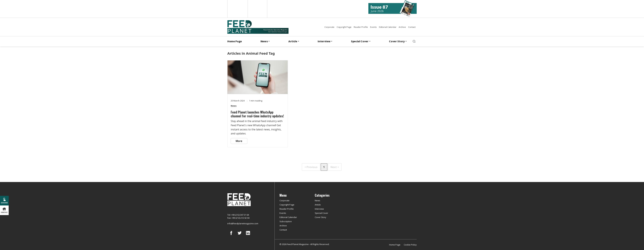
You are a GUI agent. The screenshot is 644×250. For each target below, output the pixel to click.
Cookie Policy (410, 245)
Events (373, 27)
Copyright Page (344, 27)
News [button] (264, 41)
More (239, 141)
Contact (412, 27)
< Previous (311, 167)
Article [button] (293, 41)
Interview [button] (324, 41)
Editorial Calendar (388, 27)
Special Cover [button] (360, 41)
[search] (414, 41)
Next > (335, 167)
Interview (319, 209)
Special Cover (321, 213)
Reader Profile (361, 27)
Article (318, 205)
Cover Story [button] (397, 41)
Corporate (329, 27)
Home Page (235, 41)
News (234, 106)
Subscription (286, 221)
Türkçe (257, 9)
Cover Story (320, 217)
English (237, 9)
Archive (402, 27)
